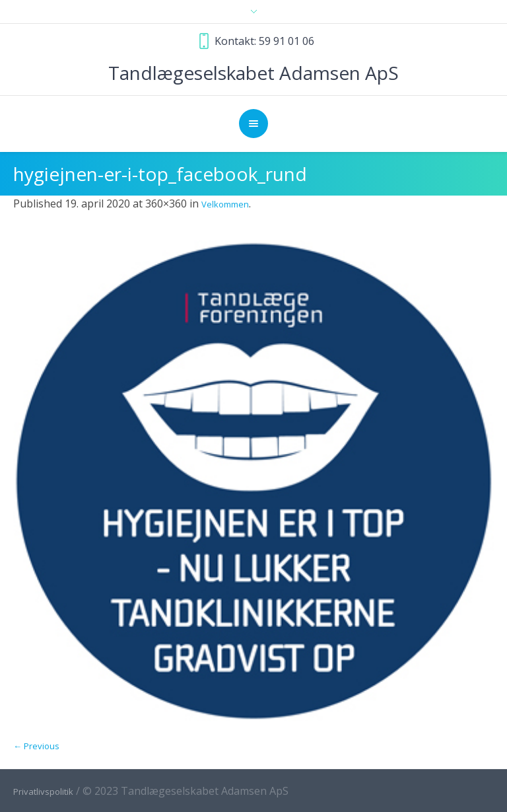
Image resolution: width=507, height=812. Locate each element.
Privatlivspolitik (43, 792)
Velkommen (225, 204)
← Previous (36, 746)
